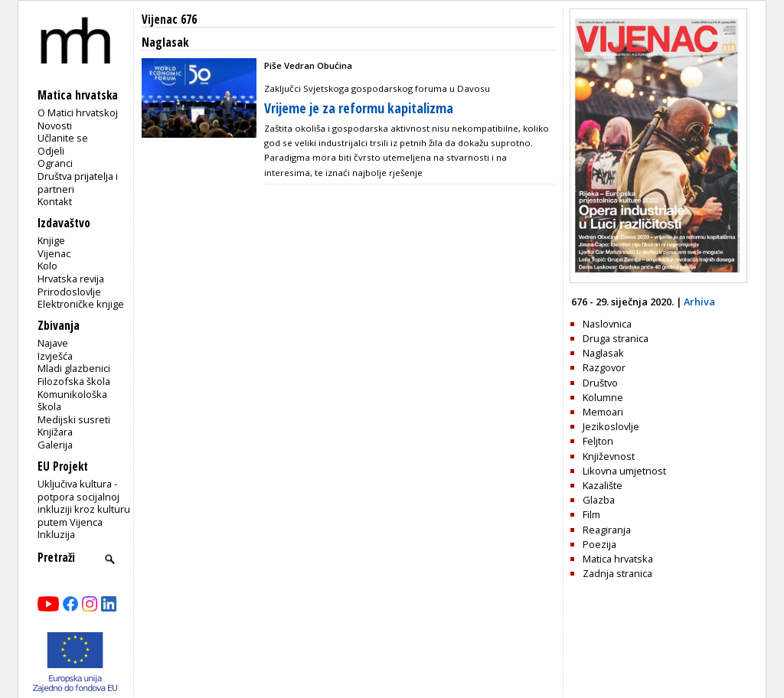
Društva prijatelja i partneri (78, 183)
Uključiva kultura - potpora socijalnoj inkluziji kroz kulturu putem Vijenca (84, 503)
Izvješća (55, 356)
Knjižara (55, 432)
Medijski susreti (74, 419)
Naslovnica (607, 324)
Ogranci (55, 163)
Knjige (51, 240)
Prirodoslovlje (69, 292)
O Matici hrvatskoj (78, 113)
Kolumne (603, 397)
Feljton (598, 441)
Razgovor (604, 367)
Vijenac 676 (169, 20)
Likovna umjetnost (624, 471)
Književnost (609, 456)
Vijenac (54, 253)
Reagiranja (607, 530)
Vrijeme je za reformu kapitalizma (359, 108)
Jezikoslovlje (611, 426)
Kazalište (603, 485)
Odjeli (51, 151)
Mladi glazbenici (74, 368)
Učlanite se (63, 138)
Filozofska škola (74, 381)
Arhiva (699, 302)
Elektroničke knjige (81, 304)
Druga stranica (616, 338)
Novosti (55, 126)
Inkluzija (56, 534)
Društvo (600, 383)
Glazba (599, 500)
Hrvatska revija (71, 279)
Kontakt (55, 201)
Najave (53, 343)
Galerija (55, 445)
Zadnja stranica (617, 573)
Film (591, 514)
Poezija (599, 544)
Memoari (603, 412)
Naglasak (603, 353)
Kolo (47, 266)
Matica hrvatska (618, 559)
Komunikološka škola (72, 401)
